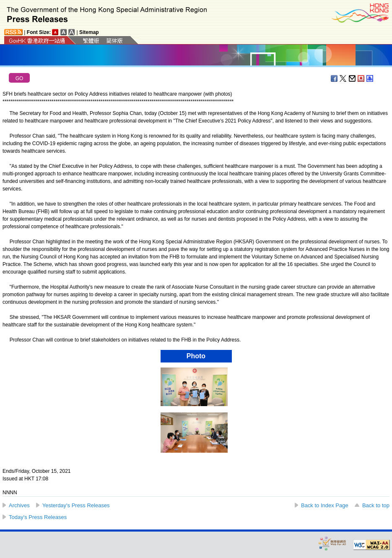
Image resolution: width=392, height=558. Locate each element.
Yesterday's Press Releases (76, 505)
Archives (19, 505)
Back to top (376, 505)
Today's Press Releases (38, 517)
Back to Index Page (325, 505)
